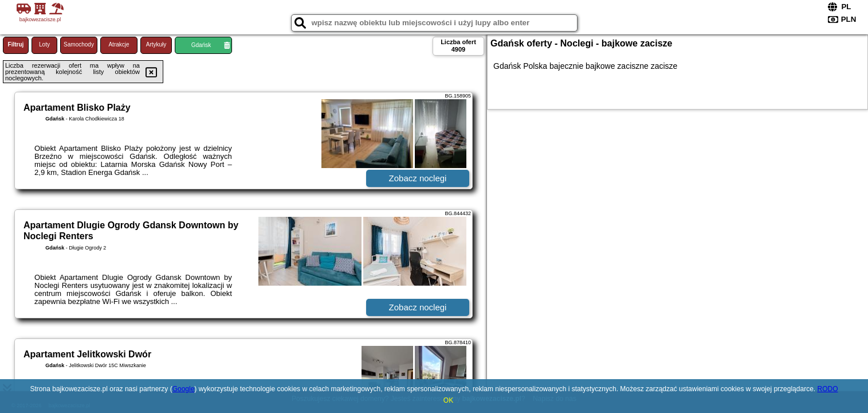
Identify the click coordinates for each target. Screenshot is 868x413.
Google (184, 389)
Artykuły (156, 44)
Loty (44, 44)
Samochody (79, 44)
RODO (827, 389)
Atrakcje (119, 44)
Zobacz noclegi (418, 178)
